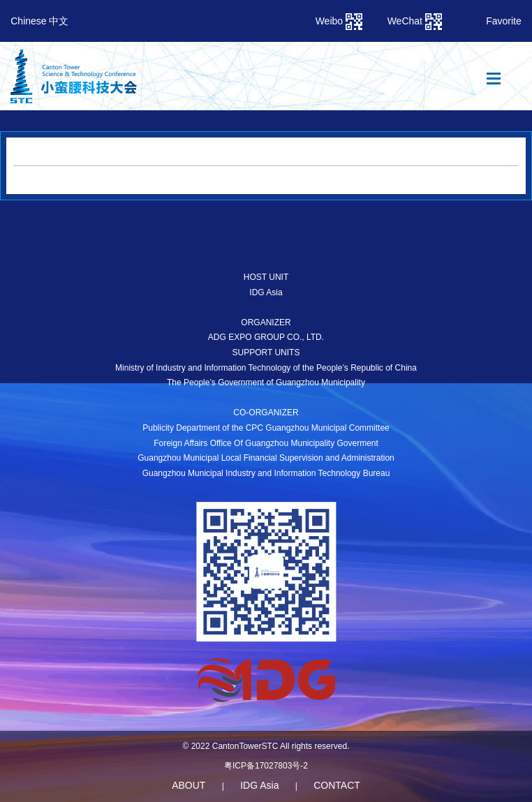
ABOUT (189, 785)
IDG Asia (259, 785)
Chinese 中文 (39, 21)
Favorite (504, 21)
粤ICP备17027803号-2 (266, 766)
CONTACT (337, 785)
